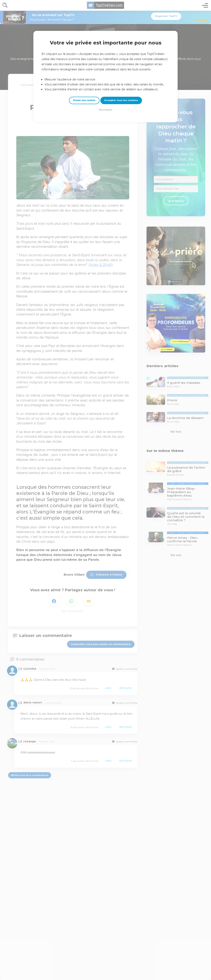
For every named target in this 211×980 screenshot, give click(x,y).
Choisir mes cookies (84, 100)
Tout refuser (105, 110)
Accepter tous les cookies (121, 100)
